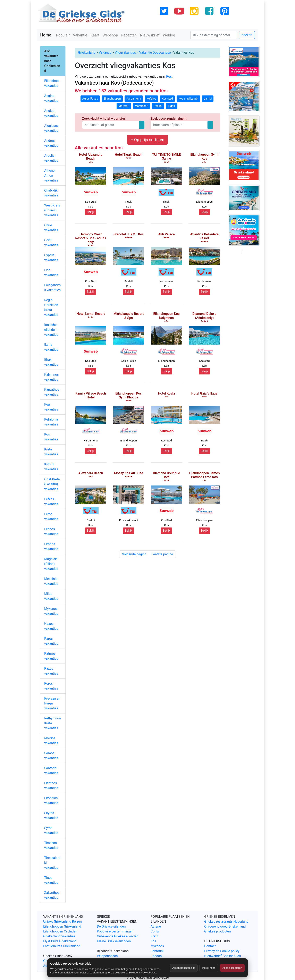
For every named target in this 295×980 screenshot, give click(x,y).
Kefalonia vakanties (51, 422)
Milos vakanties (51, 596)
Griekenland (87, 53)
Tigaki (172, 106)
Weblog (169, 35)
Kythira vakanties (51, 467)
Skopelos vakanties (51, 800)
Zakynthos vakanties (52, 895)
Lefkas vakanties (51, 502)
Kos (153, 941)
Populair (63, 35)
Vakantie (80, 35)
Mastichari (142, 106)
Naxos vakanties (51, 626)
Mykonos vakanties (51, 611)
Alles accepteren (232, 968)
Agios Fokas (90, 99)
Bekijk (91, 212)
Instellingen (209, 968)
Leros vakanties (51, 517)
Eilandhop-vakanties (52, 83)
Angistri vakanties (51, 113)
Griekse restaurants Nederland (226, 922)
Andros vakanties (51, 143)
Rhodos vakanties (51, 741)
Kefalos (151, 99)
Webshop (110, 35)
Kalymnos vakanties (51, 377)
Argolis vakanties (51, 158)
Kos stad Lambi (188, 99)
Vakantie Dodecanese (155, 53)
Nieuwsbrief (150, 35)
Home (46, 35)
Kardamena (134, 99)
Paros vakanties (51, 641)
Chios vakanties (51, 228)
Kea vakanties (51, 407)
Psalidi (158, 106)
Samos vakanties (51, 756)
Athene (156, 926)
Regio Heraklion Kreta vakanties (51, 307)
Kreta (154, 936)
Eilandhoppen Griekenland (62, 926)
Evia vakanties (51, 273)
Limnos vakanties (51, 546)
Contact (210, 946)
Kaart (95, 35)
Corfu (155, 931)
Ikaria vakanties (51, 347)
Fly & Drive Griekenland (60, 941)
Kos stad (167, 99)
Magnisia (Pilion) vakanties (51, 564)
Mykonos (157, 946)
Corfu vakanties (51, 243)
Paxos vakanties (51, 671)
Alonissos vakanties (51, 128)
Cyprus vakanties (51, 258)
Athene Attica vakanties (51, 175)
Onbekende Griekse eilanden (118, 936)
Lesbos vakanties (51, 531)
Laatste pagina (162, 554)
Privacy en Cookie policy (222, 951)
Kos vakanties (51, 437)
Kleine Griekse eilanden (114, 941)
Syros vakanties (51, 830)
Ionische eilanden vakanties (51, 330)
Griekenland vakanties (59, 936)
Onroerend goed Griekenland (225, 926)
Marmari (124, 106)
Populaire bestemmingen (115, 931)
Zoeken (247, 35)
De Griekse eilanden (111, 926)
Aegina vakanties (51, 98)
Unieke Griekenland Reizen (62, 922)
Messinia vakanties (51, 581)
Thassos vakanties (51, 845)
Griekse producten (218, 931)
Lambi (208, 99)
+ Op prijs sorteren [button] (147, 140)
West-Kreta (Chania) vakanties (52, 210)
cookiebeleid (149, 973)
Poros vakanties (51, 686)
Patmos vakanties (51, 656)
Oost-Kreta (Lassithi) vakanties (52, 484)
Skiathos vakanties (51, 785)
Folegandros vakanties (52, 288)
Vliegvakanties (125, 53)
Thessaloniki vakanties (52, 863)
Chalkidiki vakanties (51, 193)
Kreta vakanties (51, 452)
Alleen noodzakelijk (184, 968)
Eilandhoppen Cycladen (60, 931)
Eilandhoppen (112, 99)
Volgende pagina (134, 554)
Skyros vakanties (51, 815)
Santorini (157, 951)
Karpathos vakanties (52, 392)
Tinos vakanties (51, 880)
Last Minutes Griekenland (62, 946)
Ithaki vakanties (51, 362)
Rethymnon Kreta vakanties (53, 723)
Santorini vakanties (51, 771)
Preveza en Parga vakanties (52, 703)
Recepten (129, 35)
